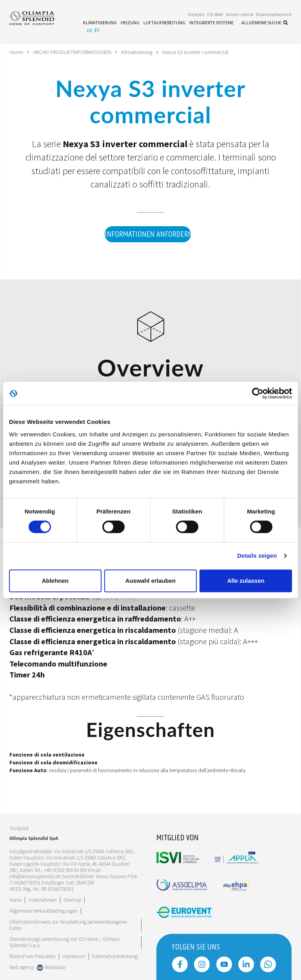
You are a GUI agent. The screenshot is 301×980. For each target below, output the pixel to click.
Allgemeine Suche (265, 23)
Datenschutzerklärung (115, 956)
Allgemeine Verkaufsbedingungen (44, 911)
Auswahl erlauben (150, 581)
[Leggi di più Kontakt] (196, 14)
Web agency (22, 967)
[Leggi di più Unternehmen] (43, 900)
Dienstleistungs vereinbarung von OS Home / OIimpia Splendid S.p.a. (64, 942)
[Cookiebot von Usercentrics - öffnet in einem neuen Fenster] (258, 393)
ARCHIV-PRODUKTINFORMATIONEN (72, 52)
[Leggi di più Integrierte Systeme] (211, 23)
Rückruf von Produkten (33, 956)
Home (16, 52)
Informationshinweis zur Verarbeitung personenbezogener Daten (68, 925)
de (93, 30)
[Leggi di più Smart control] (239, 14)
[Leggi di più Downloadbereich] (274, 14)
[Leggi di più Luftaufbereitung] (164, 23)
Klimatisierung (137, 52)
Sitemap (72, 900)
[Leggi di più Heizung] (130, 23)
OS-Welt (215, 14)
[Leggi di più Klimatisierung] (100, 23)
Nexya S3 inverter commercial (195, 52)
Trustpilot (19, 829)
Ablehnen (55, 581)
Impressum (74, 956)
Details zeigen (257, 556)
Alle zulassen (246, 581)
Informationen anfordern (148, 235)
